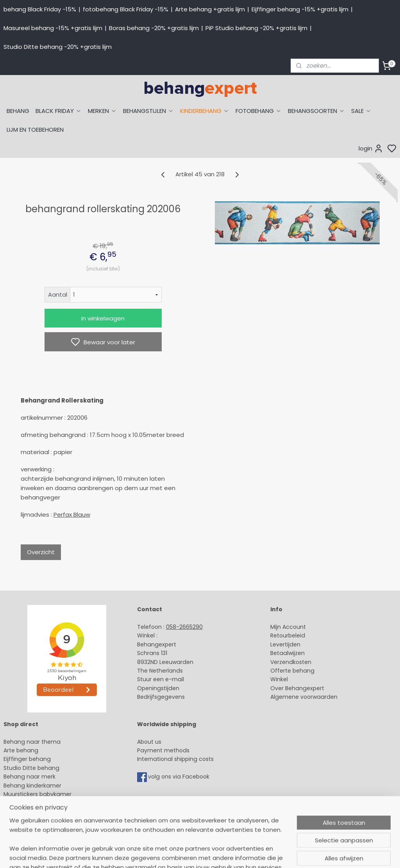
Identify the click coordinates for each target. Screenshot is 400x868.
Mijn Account (288, 627)
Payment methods (163, 750)
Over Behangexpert (297, 688)
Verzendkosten (291, 662)
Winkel (279, 679)
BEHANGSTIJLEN (148, 111)
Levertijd (282, 644)
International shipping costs (175, 759)
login (371, 149)
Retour (279, 635)
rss (273, 854)
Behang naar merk (29, 777)
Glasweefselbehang (31, 803)
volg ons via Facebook (179, 777)
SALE (361, 111)
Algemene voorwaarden (304, 697)
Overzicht (41, 552)
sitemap (257, 854)
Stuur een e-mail (161, 679)
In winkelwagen (103, 318)
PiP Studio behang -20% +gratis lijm (256, 28)
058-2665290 (184, 627)
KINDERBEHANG (205, 111)
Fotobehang (21, 812)
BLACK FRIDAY (59, 111)
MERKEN (102, 111)
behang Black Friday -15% (40, 9)
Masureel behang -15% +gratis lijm (53, 28)
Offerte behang (292, 671)
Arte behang (21, 750)
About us (149, 742)
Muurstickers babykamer (37, 794)
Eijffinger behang (27, 759)
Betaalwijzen (287, 653)
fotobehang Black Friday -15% (126, 9)
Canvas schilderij (27, 820)
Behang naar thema (32, 742)
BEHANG (18, 111)
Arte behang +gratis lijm (210, 9)
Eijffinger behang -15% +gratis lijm (300, 9)
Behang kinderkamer (32, 786)
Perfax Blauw (72, 515)
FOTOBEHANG (259, 111)
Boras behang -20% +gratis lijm (154, 28)
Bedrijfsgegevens (161, 697)
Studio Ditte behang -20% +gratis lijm (58, 47)
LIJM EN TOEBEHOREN (35, 130)
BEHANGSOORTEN (316, 111)
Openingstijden (158, 688)
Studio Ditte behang (31, 768)
